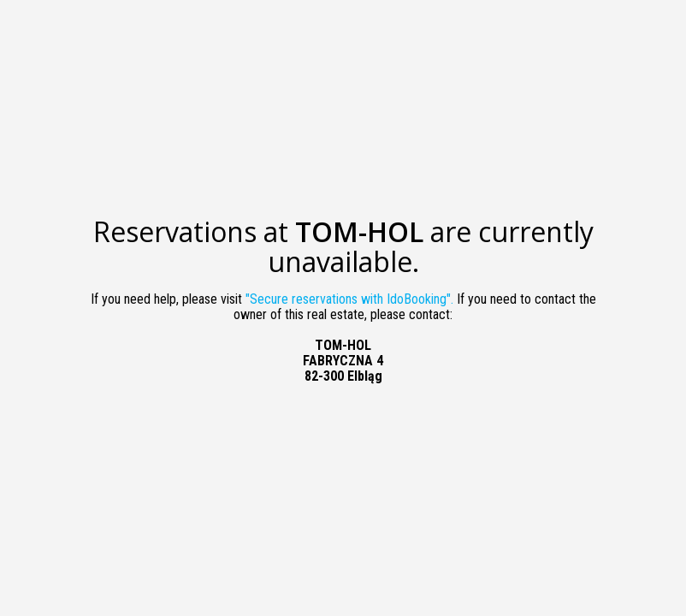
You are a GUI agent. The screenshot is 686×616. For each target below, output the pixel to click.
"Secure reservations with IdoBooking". (349, 299)
